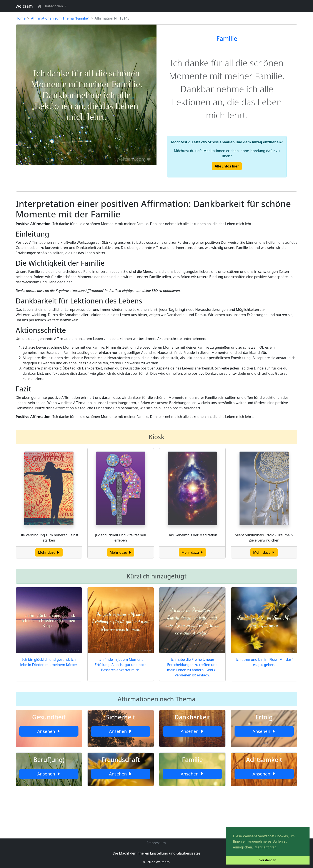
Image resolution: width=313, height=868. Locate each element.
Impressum (156, 843)
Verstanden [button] (268, 860)
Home (21, 18)
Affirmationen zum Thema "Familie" (60, 18)
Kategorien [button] (54, 6)
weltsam (24, 6)
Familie (227, 38)
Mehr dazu (49, 552)
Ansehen (49, 731)
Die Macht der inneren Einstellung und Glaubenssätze (156, 853)
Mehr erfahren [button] (266, 847)
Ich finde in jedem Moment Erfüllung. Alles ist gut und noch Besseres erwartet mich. (121, 665)
